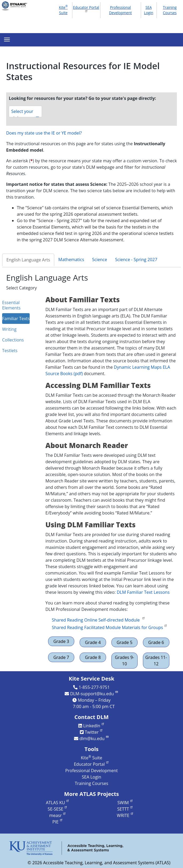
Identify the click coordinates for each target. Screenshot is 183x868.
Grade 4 (93, 642)
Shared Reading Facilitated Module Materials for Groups (110, 627)
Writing (9, 329)
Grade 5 (124, 642)
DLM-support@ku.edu (94, 694)
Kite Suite (63, 10)
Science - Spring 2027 (136, 260)
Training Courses (170, 10)
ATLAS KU (58, 803)
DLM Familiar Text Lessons (143, 592)
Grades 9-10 (124, 661)
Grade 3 (61, 641)
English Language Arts (28, 260)
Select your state (25, 113)
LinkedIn (94, 726)
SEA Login (149, 10)
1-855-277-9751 (94, 687)
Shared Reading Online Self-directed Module (99, 620)
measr (58, 815)
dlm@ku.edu (94, 739)
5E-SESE (58, 809)
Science (100, 260)
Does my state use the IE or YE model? (44, 133)
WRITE (125, 815)
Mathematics (71, 260)
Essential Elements (11, 305)
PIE (58, 822)
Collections (13, 340)
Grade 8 (93, 657)
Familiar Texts (16, 319)
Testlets (10, 351)
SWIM (125, 803)
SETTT (125, 809)
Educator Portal (86, 9)
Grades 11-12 (156, 661)
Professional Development (120, 10)
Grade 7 (61, 657)
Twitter (94, 732)
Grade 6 (156, 642)
